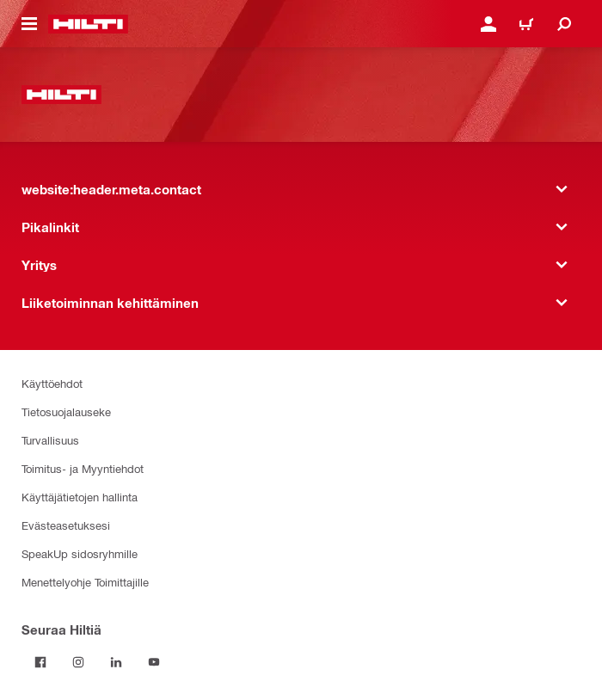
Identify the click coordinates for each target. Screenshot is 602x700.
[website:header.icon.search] (564, 24)
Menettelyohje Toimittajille (85, 582)
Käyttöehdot (52, 383)
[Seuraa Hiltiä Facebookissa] (40, 662)
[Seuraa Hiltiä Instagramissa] (78, 662)
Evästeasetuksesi (66, 525)
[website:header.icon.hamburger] (29, 24)
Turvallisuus (50, 440)
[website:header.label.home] (88, 24)
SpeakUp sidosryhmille (80, 553)
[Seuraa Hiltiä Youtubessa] (154, 662)
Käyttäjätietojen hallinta (80, 497)
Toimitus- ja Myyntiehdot (83, 468)
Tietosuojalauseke (66, 411)
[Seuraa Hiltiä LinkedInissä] (116, 662)
